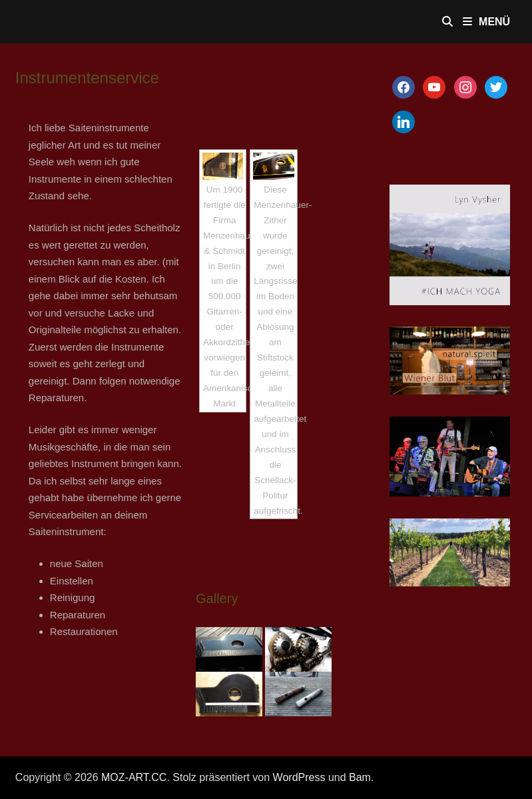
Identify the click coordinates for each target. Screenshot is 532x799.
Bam (360, 777)
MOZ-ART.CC (134, 777)
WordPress (299, 777)
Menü (486, 22)
